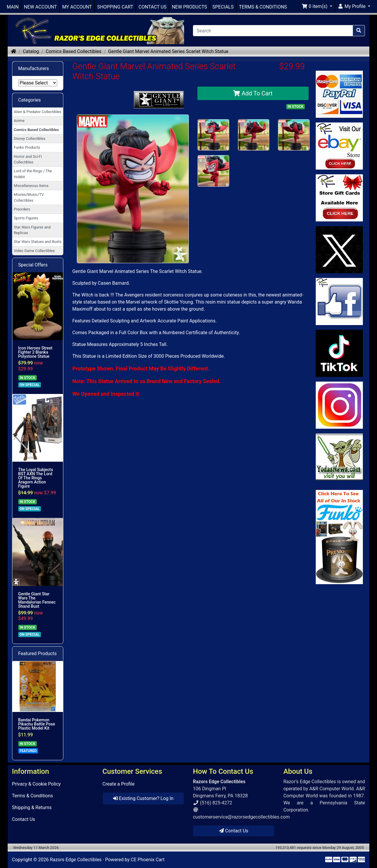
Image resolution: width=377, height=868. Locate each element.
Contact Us (24, 819)
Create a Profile (119, 784)
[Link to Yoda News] (339, 457)
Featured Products (38, 654)
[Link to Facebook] (339, 302)
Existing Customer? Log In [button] (143, 798)
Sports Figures (26, 218)
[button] (317, 6)
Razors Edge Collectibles (76, 860)
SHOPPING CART (115, 7)
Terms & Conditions (33, 796)
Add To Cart (253, 93)
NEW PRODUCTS (189, 7)
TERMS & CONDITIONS (263, 7)
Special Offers (33, 265)
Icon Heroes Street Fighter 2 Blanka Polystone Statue (35, 352)
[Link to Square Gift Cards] (339, 198)
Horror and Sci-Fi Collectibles (28, 159)
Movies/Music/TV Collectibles (29, 197)
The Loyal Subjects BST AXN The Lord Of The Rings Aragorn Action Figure (36, 478)
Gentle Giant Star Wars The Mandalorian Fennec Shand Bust (37, 600)
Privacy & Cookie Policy (37, 784)
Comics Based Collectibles (73, 51)
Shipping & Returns (32, 807)
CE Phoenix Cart (148, 860)
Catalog (31, 51)
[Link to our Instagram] (339, 405)
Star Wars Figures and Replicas (32, 230)
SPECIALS (223, 7)
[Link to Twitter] (339, 250)
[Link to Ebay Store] (339, 146)
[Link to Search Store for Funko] (339, 537)
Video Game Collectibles (34, 251)
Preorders (22, 209)
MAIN (13, 7)
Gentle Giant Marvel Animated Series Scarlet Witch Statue (168, 51)
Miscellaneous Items (31, 186)
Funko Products (27, 147)
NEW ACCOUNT (40, 7)
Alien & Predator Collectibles (38, 112)
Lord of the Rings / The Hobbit (33, 174)
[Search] (273, 31)
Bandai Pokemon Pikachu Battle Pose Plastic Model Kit (37, 724)
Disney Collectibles (30, 139)
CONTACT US (152, 7)
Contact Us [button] (234, 831)
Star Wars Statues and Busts (38, 242)
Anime (19, 121)
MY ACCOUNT (77, 7)
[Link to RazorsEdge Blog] (339, 353)
